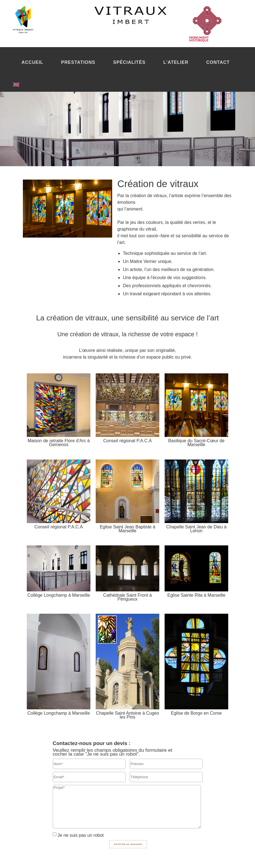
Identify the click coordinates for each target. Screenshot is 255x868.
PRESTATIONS (78, 62)
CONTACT (218, 62)
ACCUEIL (32, 62)
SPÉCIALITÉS (129, 62)
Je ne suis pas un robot (80, 835)
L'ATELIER (176, 62)
